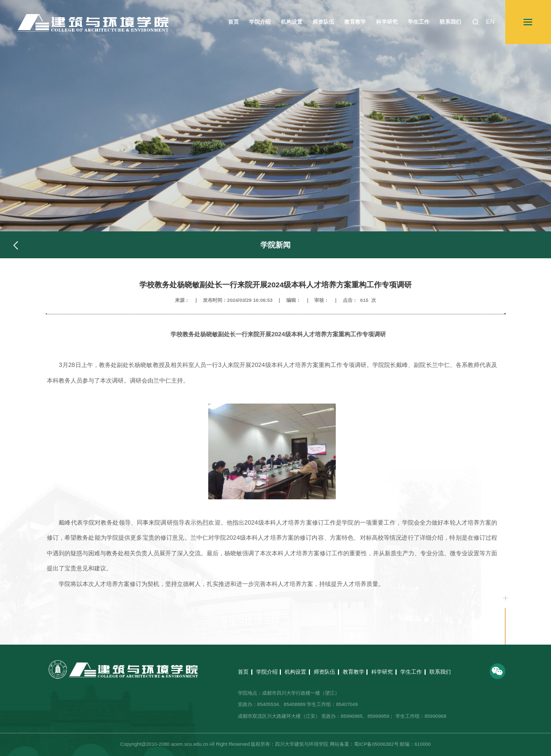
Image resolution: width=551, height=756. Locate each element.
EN (490, 22)
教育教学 (354, 672)
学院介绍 (267, 672)
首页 (243, 672)
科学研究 (382, 672)
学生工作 (411, 672)
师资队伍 (324, 672)
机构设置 (295, 672)
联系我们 (440, 672)
